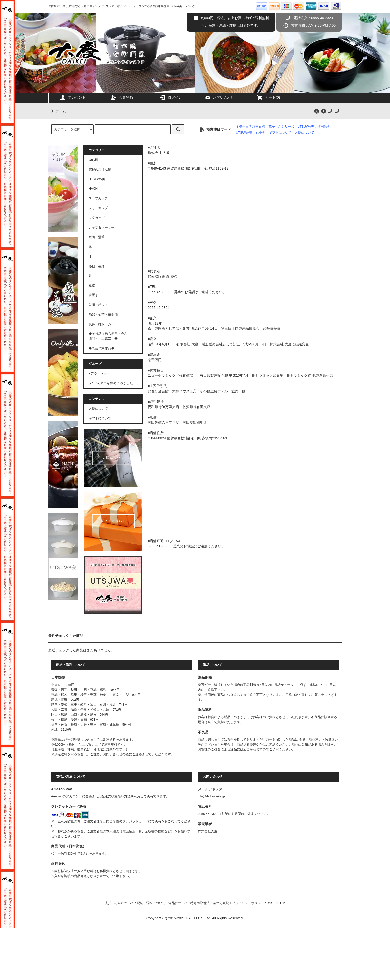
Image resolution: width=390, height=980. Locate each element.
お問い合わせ (219, 97)
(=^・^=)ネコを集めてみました (111, 383)
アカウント (73, 97)
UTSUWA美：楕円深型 (314, 127)
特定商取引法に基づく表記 (210, 903)
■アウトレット (99, 373)
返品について (178, 903)
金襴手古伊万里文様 (250, 127)
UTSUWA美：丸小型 (251, 133)
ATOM (281, 903)
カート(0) (268, 97)
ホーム (58, 111)
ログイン (171, 97)
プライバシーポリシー (248, 903)
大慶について (304, 133)
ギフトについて (280, 133)
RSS (270, 903)
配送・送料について (151, 903)
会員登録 (122, 97)
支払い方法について (120, 903)
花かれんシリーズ (281, 127)
